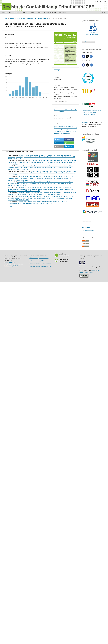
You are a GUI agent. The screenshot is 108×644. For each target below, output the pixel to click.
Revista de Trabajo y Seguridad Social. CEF (40, 267)
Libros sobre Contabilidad (89, 112)
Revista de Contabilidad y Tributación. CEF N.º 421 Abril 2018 (32, 18)
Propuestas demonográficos (64, 260)
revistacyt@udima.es (10, 262)
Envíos (39, 12)
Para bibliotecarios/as (88, 230)
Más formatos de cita (61, 101)
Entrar (105, 1)
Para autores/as (86, 228)
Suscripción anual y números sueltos (92, 110)
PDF (58, 71)
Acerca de (62, 12)
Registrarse (98, 1)
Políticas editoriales (50, 12)
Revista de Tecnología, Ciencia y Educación (40, 264)
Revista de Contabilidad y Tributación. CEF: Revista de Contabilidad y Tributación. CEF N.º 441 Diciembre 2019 (42, 194)
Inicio (6, 18)
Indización (25, 12)
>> (12, 206)
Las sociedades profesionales (27, 202)
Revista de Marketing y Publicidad (38, 261)
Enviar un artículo (88, 42)
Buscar (102, 12)
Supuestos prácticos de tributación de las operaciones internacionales (40, 193)
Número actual (6, 12)
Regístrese (85, 122)
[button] (59, 139)
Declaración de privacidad (11, 266)
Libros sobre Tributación (88, 115)
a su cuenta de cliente (93, 32)
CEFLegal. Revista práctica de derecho (39, 258)
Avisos (33, 12)
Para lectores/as (86, 225)
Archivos (16, 12)
